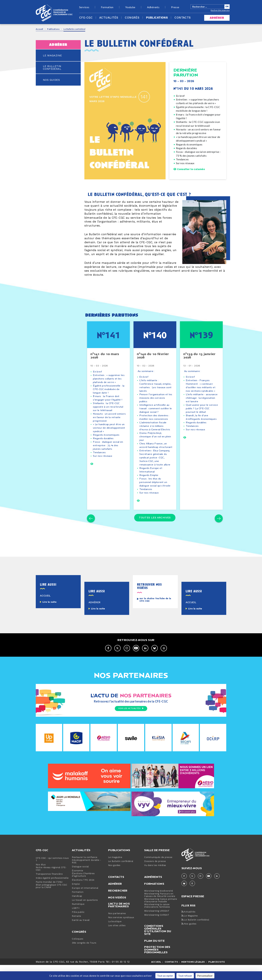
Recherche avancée (220, 10)
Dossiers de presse (155, 876)
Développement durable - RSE (86, 876)
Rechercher (118, 905)
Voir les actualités (131, 724)
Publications (157, 18)
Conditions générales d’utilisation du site (158, 945)
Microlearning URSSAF (157, 926)
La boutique (115, 936)
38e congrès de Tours (84, 958)
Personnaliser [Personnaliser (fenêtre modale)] (205, 976)
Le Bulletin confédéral (121, 876)
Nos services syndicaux (121, 932)
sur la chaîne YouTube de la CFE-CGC (155, 615)
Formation (107, 7)
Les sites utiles (117, 940)
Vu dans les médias (155, 880)
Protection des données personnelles (157, 964)
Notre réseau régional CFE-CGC (51, 884)
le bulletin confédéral (52, 68)
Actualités (109, 18)
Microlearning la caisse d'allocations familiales (157, 921)
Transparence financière (49, 889)
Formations (154, 899)
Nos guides (114, 880)
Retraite (76, 931)
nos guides (51, 80)
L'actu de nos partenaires (119, 920)
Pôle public (78, 927)
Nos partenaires (117, 928)
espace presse (193, 911)
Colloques (78, 954)
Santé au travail (81, 935)
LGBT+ (76, 923)
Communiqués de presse (158, 872)
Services (84, 7)
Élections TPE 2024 (83, 895)
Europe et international (85, 903)
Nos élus (41, 880)
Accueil (39, 29)
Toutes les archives (155, 532)
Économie (77, 886)
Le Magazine (190, 931)
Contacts (183, 18)
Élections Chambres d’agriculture (83, 890)
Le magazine (115, 872)
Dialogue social (80, 882)
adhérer (217, 18)
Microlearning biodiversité (159, 906)
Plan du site (154, 956)
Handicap (77, 911)
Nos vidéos (117, 912)
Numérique (78, 919)
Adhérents (153, 7)
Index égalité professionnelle (52, 893)
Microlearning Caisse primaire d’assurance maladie (161, 915)
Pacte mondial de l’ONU (49, 897)
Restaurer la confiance (85, 872)
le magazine (52, 56)
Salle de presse (157, 865)
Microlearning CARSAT (157, 930)
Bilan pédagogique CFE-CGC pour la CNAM (51, 901)
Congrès (132, 18)
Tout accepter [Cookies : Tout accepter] (165, 976)
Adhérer (115, 899)
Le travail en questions (85, 915)
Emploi (76, 899)
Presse (175, 7)
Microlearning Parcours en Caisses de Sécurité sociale (160, 910)
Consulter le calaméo (189, 169)
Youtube (130, 7)
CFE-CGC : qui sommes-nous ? (52, 874)
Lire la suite (49, 617)
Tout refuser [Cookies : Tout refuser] (185, 976)
